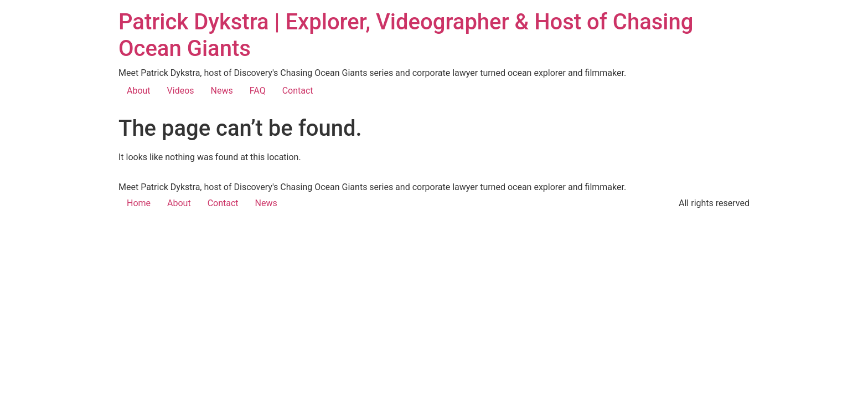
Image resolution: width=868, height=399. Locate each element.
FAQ (258, 91)
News (222, 91)
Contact (298, 91)
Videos (181, 91)
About (139, 91)
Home (139, 203)
